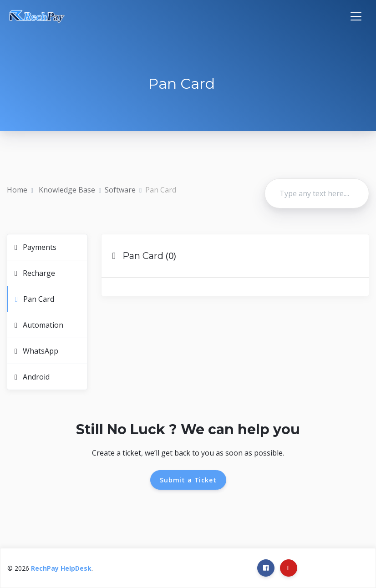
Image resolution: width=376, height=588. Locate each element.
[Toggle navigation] (356, 16)
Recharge (35, 273)
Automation (39, 325)
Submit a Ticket (188, 480)
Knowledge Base (66, 190)
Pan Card (35, 299)
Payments (36, 247)
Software (120, 190)
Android (32, 377)
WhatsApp (36, 351)
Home (17, 190)
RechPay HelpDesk (61, 568)
